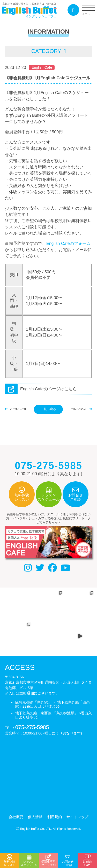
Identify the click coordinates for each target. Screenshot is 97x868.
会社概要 (16, 817)
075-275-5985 (32, 727)
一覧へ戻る (48, 409)
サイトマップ (77, 817)
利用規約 (55, 817)
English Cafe (42, 67)
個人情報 (35, 817)
